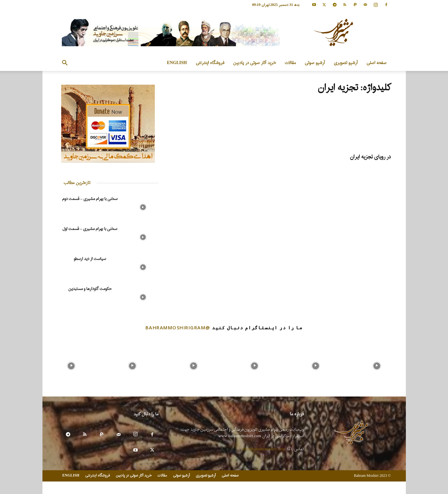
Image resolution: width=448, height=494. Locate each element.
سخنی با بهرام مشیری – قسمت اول (90, 229)
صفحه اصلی (377, 63)
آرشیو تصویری (346, 63)
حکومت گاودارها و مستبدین (90, 289)
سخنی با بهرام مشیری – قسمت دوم (90, 199)
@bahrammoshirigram (178, 327)
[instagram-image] (71, 364)
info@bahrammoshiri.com (263, 449)
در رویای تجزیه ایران (370, 157)
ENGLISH (177, 63)
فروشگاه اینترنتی (210, 63)
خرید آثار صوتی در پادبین (255, 63)
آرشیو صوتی (315, 63)
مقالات (290, 63)
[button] (65, 64)
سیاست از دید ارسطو (90, 259)
